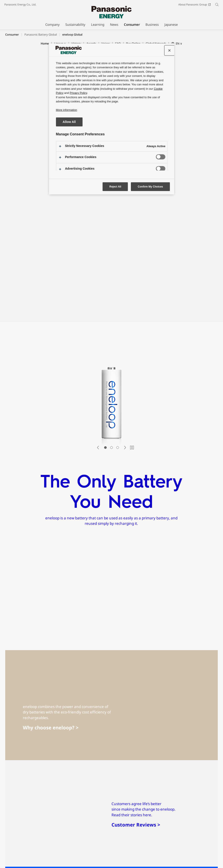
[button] (177, 44)
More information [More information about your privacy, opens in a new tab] (67, 110)
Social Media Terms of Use (62, 850)
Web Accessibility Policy (132, 850)
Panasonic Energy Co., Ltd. (20, 4)
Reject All (115, 187)
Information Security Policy (170, 850)
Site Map (10, 850)
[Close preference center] (169, 50)
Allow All (69, 122)
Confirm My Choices (150, 187)
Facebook (31, 843)
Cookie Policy (34, 856)
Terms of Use (30, 850)
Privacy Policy (13, 856)
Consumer (12, 34)
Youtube (49, 843)
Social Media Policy (97, 850)
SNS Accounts (13, 843)
